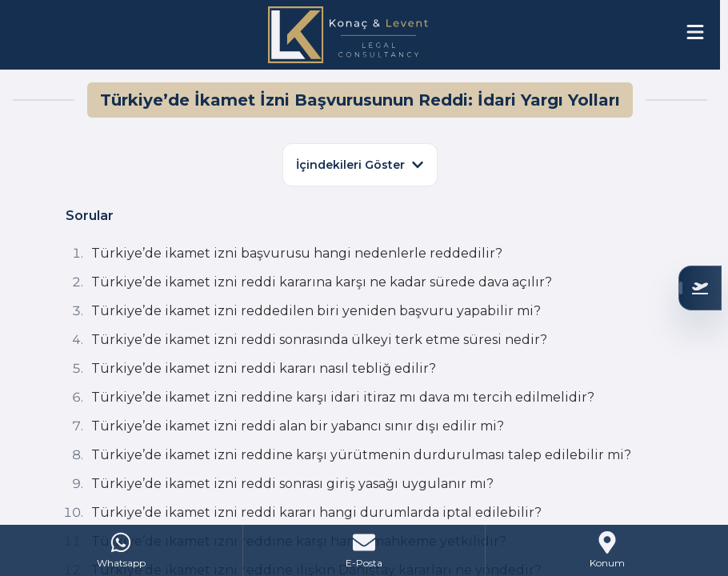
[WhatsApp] (122, 550)
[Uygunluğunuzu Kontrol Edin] (700, 288)
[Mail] (365, 550)
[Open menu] (695, 32)
